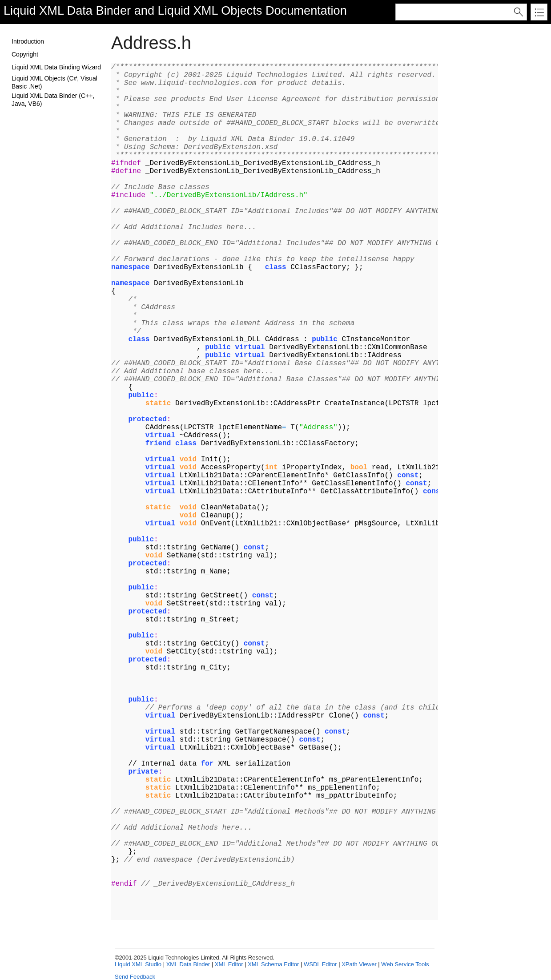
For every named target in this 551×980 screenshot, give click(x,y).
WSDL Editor (320, 964)
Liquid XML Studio (138, 964)
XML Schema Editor (273, 964)
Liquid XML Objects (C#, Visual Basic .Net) (54, 82)
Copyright (25, 54)
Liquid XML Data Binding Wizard (56, 67)
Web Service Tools (405, 964)
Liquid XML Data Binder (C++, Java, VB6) (53, 100)
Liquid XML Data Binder (67, 10)
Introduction (28, 41)
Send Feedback (135, 977)
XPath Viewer (359, 964)
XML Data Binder (188, 964)
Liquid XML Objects (210, 10)
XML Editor (229, 964)
